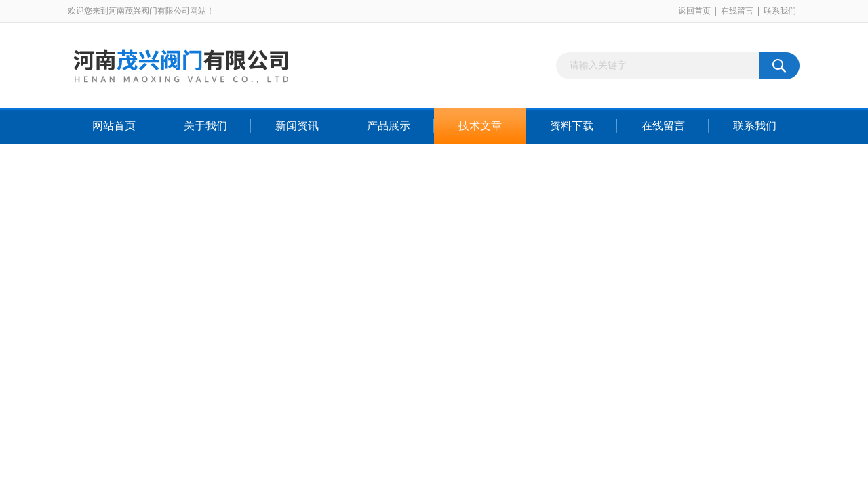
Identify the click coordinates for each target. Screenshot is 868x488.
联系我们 (780, 11)
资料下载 (572, 126)
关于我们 (205, 126)
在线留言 (737, 11)
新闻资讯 (297, 126)
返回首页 (694, 11)
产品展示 (389, 126)
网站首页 (114, 126)
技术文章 (480, 126)
